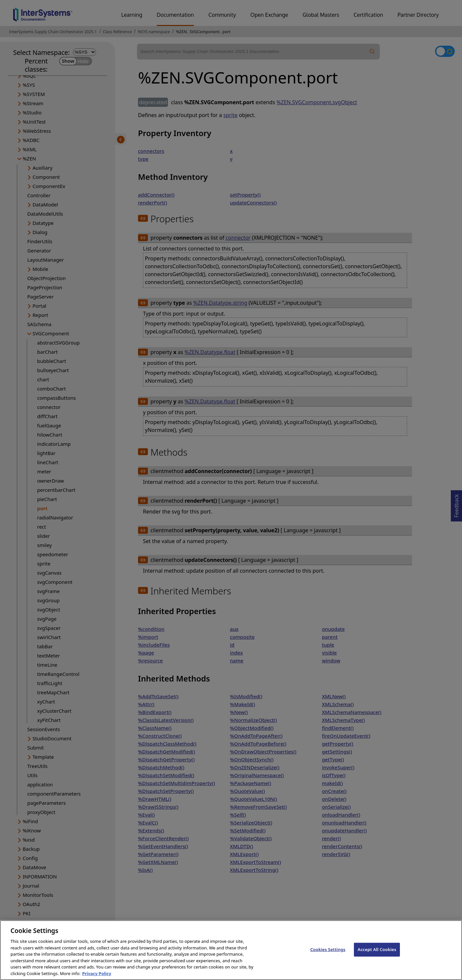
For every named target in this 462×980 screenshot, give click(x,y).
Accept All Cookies (377, 955)
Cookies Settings (328, 955)
